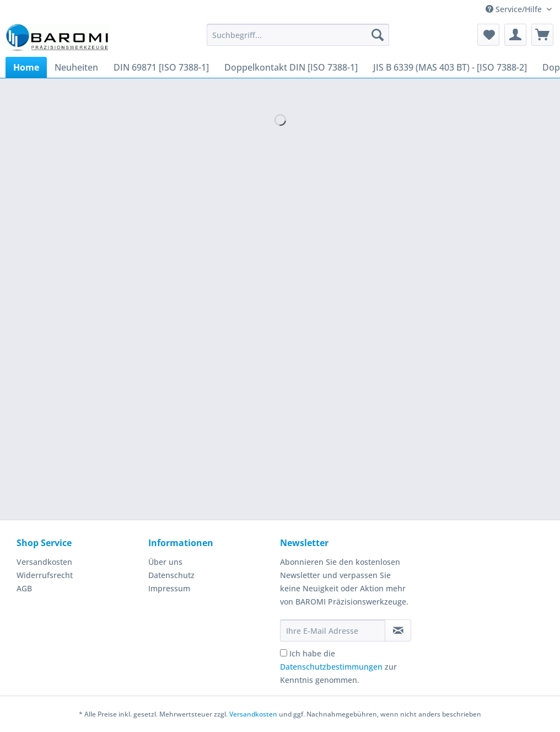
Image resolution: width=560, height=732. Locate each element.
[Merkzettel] (488, 35)
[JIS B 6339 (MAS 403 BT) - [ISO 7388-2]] (450, 67)
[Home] (26, 67)
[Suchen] (378, 35)
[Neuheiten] (76, 67)
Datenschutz (171, 575)
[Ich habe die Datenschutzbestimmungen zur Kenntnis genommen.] (284, 653)
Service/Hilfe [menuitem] (515, 9)
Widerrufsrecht (45, 575)
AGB (24, 588)
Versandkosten (44, 562)
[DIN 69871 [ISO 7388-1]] (161, 67)
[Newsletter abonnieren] (398, 631)
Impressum (169, 588)
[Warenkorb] (542, 35)
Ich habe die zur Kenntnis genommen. (338, 667)
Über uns (165, 562)
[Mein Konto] (515, 35)
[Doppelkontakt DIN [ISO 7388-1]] (291, 67)
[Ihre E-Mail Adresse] (333, 631)
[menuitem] (298, 40)
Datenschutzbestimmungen (331, 667)
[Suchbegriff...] (298, 35)
